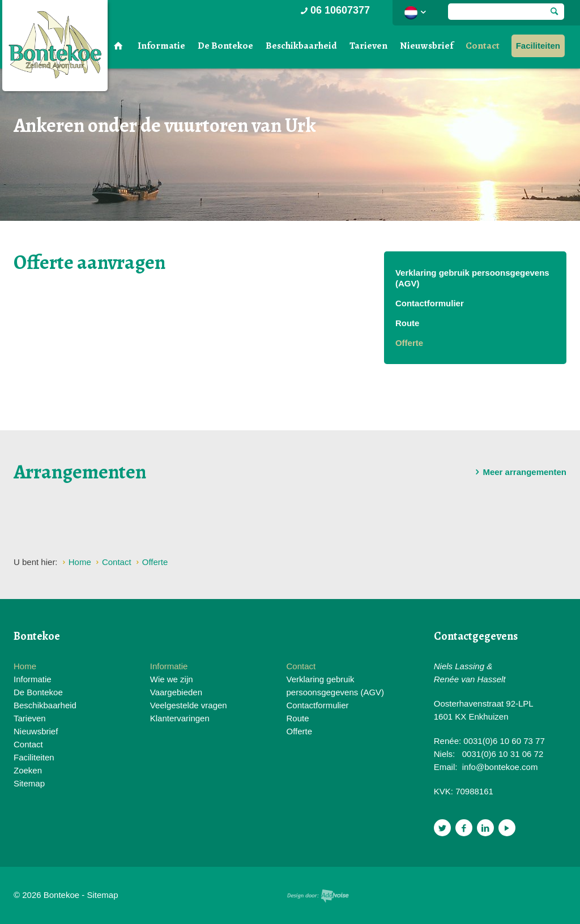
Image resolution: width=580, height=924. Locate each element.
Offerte (409, 343)
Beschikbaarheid (301, 46)
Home (25, 666)
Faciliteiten (538, 46)
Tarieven (368, 46)
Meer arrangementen (519, 472)
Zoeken (28, 770)
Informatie (161, 46)
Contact (483, 46)
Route (408, 323)
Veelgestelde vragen (189, 705)
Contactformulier (430, 303)
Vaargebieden (176, 692)
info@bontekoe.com (500, 767)
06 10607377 (334, 10)
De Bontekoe (225, 46)
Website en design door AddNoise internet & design (318, 896)
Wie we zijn (172, 679)
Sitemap (29, 783)
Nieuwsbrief (427, 46)
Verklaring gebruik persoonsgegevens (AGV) (472, 278)
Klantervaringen (180, 718)
